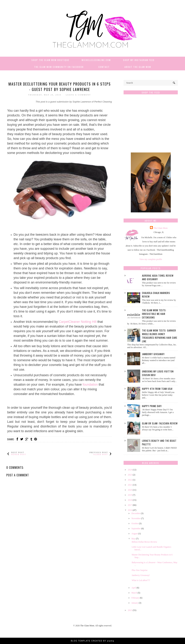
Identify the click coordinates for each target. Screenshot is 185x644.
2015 (130, 610)
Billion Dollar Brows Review (144, 542)
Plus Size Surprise (140, 570)
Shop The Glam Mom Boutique (50, 60)
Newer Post (19, 454)
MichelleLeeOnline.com (96, 60)
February (135, 598)
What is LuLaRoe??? (141, 580)
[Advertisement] (151, 125)
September (136, 529)
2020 (130, 490)
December (136, 513)
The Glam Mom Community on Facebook (59, 67)
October (135, 523)
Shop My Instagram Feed (139, 60)
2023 (130, 475)
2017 (130, 505)
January (135, 603)
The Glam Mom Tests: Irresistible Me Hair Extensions (154, 314)
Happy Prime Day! (152, 406)
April (134, 588)
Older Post (101, 454)
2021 (130, 485)
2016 (130, 510)
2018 (130, 500)
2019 (130, 495)
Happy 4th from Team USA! (157, 389)
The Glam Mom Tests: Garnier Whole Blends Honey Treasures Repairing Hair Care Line (160, 336)
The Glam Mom (161, 228)
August (135, 534)
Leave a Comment (78, 95)
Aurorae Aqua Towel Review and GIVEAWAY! (158, 277)
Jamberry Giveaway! (153, 354)
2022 (130, 480)
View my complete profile (151, 259)
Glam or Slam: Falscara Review (160, 423)
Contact (104, 67)
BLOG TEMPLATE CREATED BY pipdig (92, 641)
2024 (130, 470)
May (134, 539)
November (136, 518)
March (134, 593)
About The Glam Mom (138, 67)
